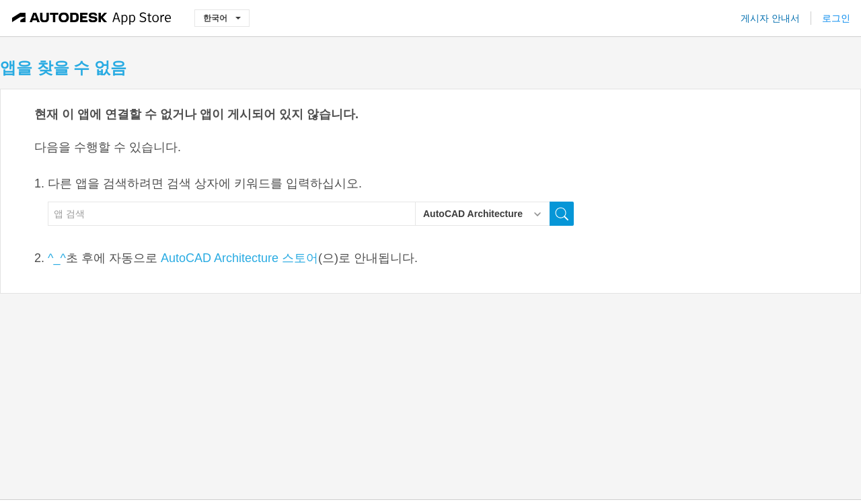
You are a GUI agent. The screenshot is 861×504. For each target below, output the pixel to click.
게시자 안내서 (770, 18)
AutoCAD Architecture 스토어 (239, 258)
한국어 (222, 18)
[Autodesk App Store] (92, 18)
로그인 (836, 18)
